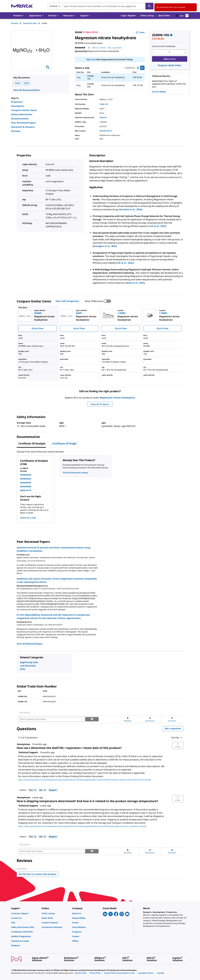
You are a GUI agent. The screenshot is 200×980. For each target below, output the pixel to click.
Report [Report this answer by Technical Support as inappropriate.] (53, 790)
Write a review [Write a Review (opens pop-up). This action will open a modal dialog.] (99, 48)
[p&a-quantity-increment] (185, 52)
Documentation (20, 119)
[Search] (149, 6)
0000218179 (26, 490)
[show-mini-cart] (182, 16)
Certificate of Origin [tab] (64, 443)
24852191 (103, 117)
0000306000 (26, 483)
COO (27, 83)
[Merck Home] (22, 6)
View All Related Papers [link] (30, 644)
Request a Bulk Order (170, 65)
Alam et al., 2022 (135, 283)
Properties (17, 102)
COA (17, 83)
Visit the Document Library (75, 473)
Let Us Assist (159, 92)
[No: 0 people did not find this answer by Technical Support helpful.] (42, 790)
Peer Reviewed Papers (24, 123)
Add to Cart (170, 59)
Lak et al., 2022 (125, 263)
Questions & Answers (23, 127)
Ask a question (173, 728)
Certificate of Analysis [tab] (32, 443)
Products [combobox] (54, 6)
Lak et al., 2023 (157, 226)
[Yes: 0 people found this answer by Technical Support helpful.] (32, 790)
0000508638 (26, 475)
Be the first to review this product (39, 875)
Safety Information (22, 114)
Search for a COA (28, 518)
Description (17, 106)
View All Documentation (27, 90)
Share (140, 32)
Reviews (16, 131)
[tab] (17, 23)
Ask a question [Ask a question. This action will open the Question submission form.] (115, 48)
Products (15, 23)
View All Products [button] (100, 404)
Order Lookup (147, 15)
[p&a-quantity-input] (170, 52)
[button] (128, 16)
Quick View (37, 328)
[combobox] (101, 6)
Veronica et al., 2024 (130, 209)
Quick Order (164, 15)
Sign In (90, 59)
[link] (25, 713)
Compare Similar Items (24, 110)
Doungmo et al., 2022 (105, 246)
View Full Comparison (67, 301)
